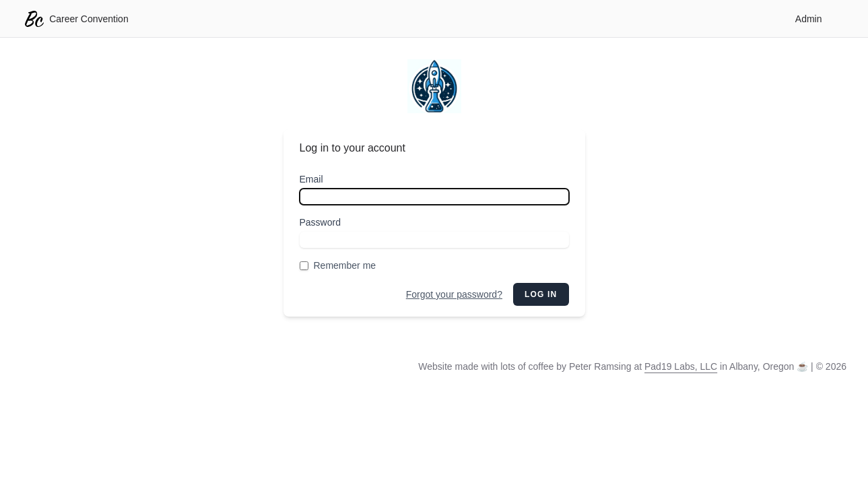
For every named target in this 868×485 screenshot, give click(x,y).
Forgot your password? (454, 294)
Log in (541, 294)
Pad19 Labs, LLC (681, 366)
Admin (809, 19)
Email (311, 179)
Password (320, 222)
